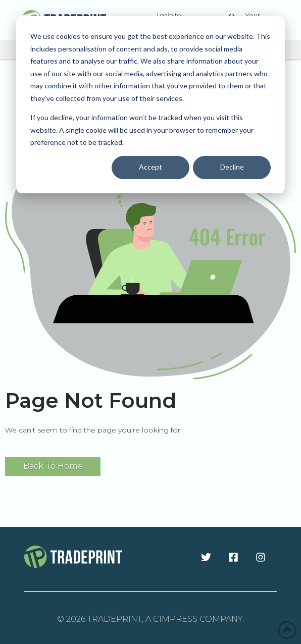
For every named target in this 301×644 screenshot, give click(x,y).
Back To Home (53, 466)
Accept (150, 167)
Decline (232, 167)
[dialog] (150, 105)
